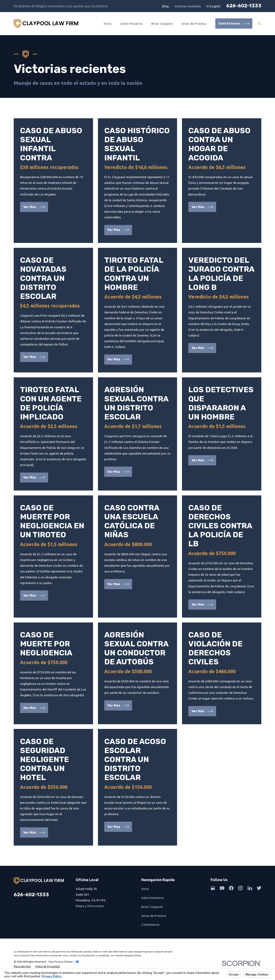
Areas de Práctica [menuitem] (194, 23)
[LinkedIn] (250, 888)
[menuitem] (22, 966)
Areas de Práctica (154, 916)
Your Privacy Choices (64, 962)
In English (213, 6)
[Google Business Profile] (213, 888)
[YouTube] (222, 888)
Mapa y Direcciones (90, 906)
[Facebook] (231, 888)
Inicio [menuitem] (107, 23)
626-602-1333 (244, 6)
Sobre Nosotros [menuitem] (131, 23)
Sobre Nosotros (152, 898)
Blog (165, 6)
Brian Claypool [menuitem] (162, 23)
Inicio (145, 889)
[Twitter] (259, 888)
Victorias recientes (188, 6)
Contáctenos (150, 924)
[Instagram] (240, 888)
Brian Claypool (152, 907)
